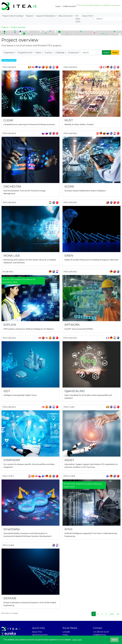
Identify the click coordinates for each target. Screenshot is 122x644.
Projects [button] (29, 16)
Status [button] (38, 52)
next (112, 614)
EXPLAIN (10, 325)
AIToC (69, 529)
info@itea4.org (99, 635)
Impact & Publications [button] (46, 16)
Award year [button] (73, 52)
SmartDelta (12, 529)
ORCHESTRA (12, 187)
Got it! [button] (114, 640)
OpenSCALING (75, 391)
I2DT (7, 391)
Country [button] (48, 52)
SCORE (69, 187)
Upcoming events (40, 635)
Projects (5, 27)
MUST (69, 120)
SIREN (69, 256)
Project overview (18, 27)
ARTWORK (72, 325)
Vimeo (65, 635)
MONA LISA (12, 256)
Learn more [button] (77, 640)
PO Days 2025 (78, 19)
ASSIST (69, 460)
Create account (69, 6)
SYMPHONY (12, 460)
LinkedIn (66, 632)
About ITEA (37, 632)
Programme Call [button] (25, 52)
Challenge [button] (60, 52)
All (118, 614)
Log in (58, 6)
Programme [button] (9, 52)
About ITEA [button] (87, 16)
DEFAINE (10, 598)
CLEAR (8, 120)
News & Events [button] (65, 16)
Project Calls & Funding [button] (12, 16)
